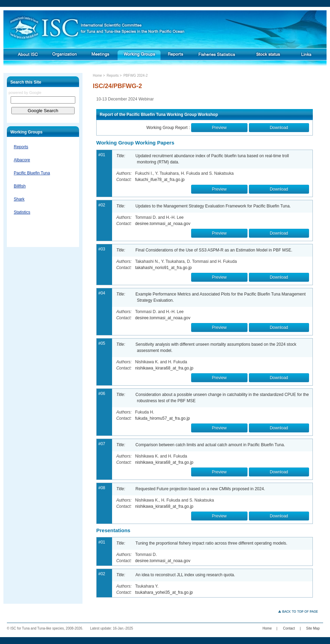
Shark (19, 199)
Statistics (22, 212)
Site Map (313, 628)
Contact (289, 628)
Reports (21, 147)
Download (279, 128)
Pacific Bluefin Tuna (32, 173)
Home (97, 76)
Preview (219, 128)
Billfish (20, 186)
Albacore (22, 160)
